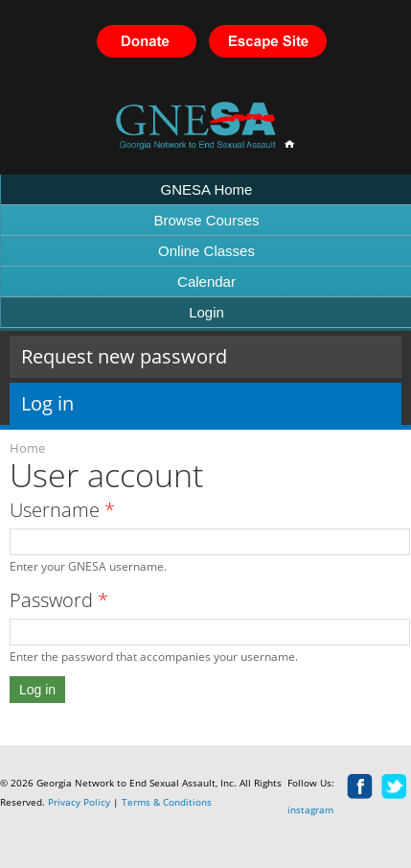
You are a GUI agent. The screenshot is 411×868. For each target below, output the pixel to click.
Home (27, 448)
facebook (360, 787)
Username (62, 510)
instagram (310, 809)
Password (59, 600)
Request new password (124, 356)
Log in (96, 403)
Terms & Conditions (167, 802)
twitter (395, 787)
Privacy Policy (79, 802)
